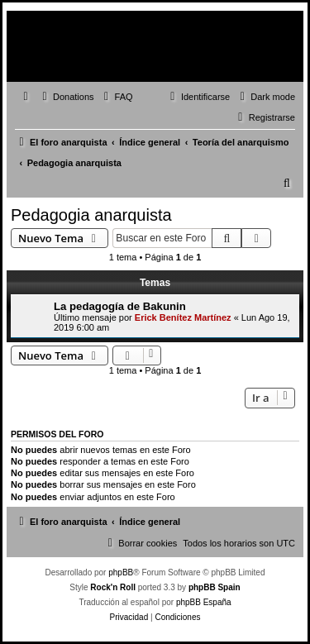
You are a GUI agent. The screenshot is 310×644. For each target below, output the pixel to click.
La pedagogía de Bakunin (120, 306)
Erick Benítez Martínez (183, 317)
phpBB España (204, 602)
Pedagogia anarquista (91, 215)
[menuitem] (66, 97)
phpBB (121, 572)
